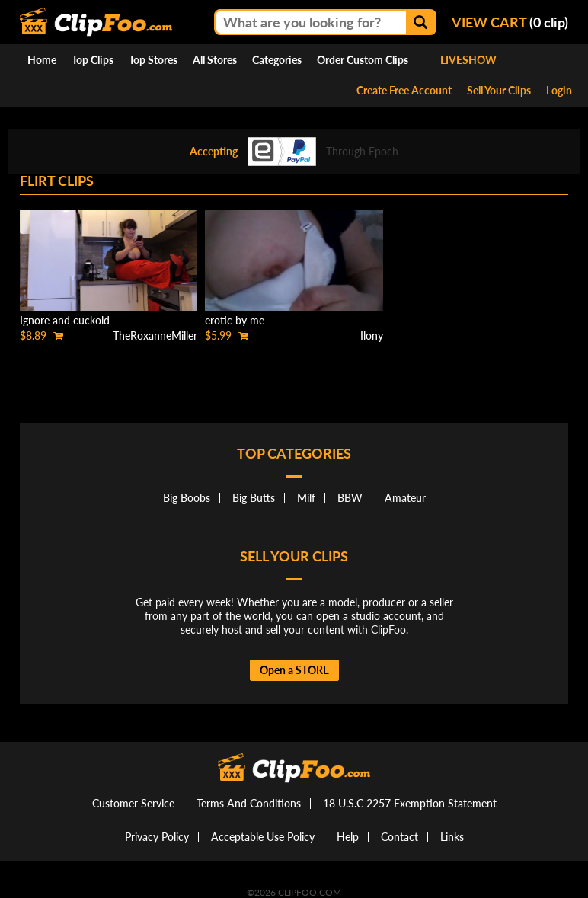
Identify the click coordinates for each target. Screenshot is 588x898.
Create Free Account (404, 90)
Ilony (372, 336)
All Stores (215, 60)
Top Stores (153, 60)
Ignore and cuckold (65, 320)
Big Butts (254, 498)
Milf (306, 498)
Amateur (405, 498)
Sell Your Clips (499, 90)
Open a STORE (294, 670)
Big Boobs (187, 498)
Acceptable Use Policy (263, 837)
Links (452, 837)
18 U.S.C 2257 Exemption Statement (410, 803)
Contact (399, 837)
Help (348, 837)
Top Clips (93, 60)
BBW (350, 498)
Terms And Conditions (249, 803)
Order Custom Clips (363, 60)
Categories (277, 60)
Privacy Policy (157, 837)
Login (559, 90)
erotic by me (235, 320)
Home (42, 60)
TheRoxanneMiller (155, 336)
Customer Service (133, 803)
